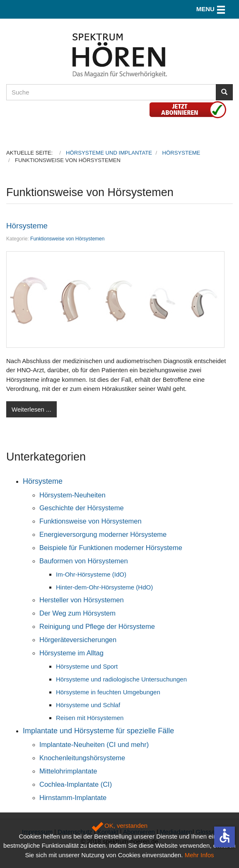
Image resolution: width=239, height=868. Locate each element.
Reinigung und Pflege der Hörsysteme (97, 626)
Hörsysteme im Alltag (71, 653)
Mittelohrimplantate (68, 771)
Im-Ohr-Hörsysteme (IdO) (91, 574)
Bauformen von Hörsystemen (84, 561)
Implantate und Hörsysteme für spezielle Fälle (98, 731)
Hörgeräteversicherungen (78, 640)
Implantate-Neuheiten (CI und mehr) (94, 744)
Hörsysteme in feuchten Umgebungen (108, 692)
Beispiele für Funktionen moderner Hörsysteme (111, 548)
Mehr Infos (199, 855)
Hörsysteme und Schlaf (88, 705)
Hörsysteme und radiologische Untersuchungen (121, 679)
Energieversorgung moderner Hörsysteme (103, 534)
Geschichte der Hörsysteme (82, 508)
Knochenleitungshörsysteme (82, 758)
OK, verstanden (119, 826)
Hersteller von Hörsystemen (82, 600)
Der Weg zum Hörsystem (77, 613)
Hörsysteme (27, 226)
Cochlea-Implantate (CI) (76, 784)
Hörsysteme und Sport (87, 666)
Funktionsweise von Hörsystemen (67, 239)
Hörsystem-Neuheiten (72, 495)
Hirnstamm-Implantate (73, 798)
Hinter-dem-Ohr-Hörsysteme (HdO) (104, 587)
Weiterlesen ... (31, 409)
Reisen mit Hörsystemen (90, 718)
